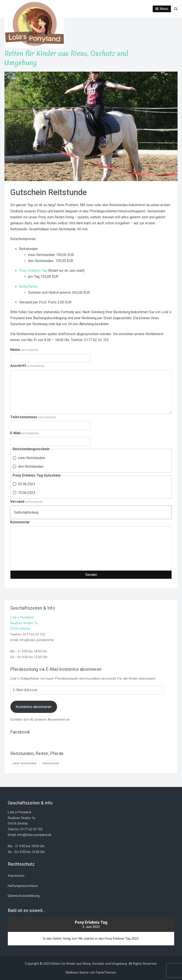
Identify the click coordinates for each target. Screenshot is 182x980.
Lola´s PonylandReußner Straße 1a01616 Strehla (24, 623)
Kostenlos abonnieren (34, 707)
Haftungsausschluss (23, 886)
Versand (26, 502)
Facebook (20, 732)
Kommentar (20, 522)
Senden (91, 575)
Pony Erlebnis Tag (33, 271)
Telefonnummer (33, 417)
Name (24, 350)
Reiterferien (28, 287)
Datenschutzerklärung (24, 896)
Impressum (16, 876)
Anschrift (27, 366)
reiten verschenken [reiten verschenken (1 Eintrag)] (25, 763)
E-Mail (25, 433)
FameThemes (106, 972)
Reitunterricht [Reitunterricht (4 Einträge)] (51, 763)
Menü (164, 9)
